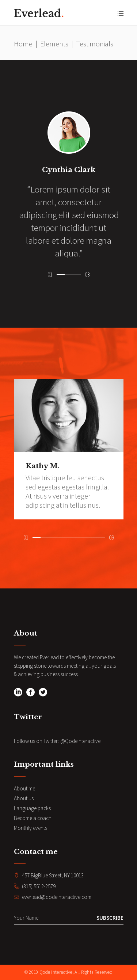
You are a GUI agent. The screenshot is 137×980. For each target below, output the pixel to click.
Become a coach (33, 818)
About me (24, 788)
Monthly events (31, 828)
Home (23, 44)
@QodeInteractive (80, 741)
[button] (61, 273)
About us (24, 798)
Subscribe (110, 918)
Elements (54, 44)
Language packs (32, 808)
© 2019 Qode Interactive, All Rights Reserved (68, 972)
